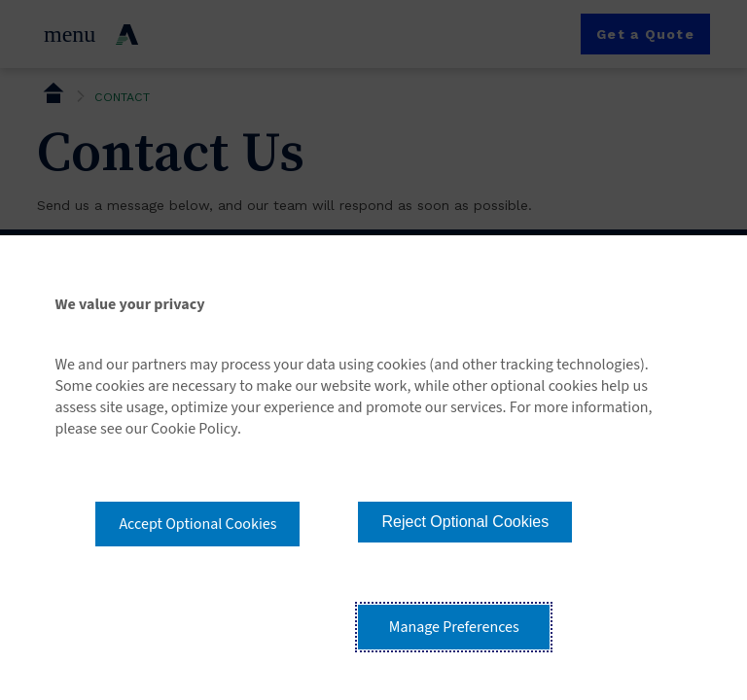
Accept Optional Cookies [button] (197, 524)
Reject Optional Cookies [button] (465, 522)
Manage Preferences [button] (454, 627)
